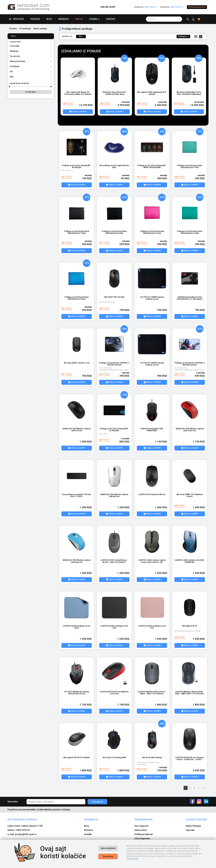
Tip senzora (31, 56)
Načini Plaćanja (193, 794)
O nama (94, 19)
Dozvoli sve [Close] (108, 856)
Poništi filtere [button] (31, 92)
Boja (31, 77)
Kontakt (111, 19)
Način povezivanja (31, 61)
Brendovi (64, 19)
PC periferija (25, 29)
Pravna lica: (171, 7)
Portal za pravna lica (197, 7)
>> (204, 756)
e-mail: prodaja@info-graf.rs (22, 802)
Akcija (79, 19)
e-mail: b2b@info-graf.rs (20, 832)
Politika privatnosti (144, 802)
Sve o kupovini (141, 794)
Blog (49, 19)
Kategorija (31, 51)
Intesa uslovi (141, 798)
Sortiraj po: (183, 36)
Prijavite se (97, 770)
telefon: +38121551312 (19, 798)
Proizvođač (31, 46)
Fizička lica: (146, 7)
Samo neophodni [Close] (108, 848)
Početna (35, 19)
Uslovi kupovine (142, 806)
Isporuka (190, 798)
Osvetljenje (31, 66)
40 (81, 36)
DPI (31, 72)
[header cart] (199, 19)
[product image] (78, 74)
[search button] (164, 19)
